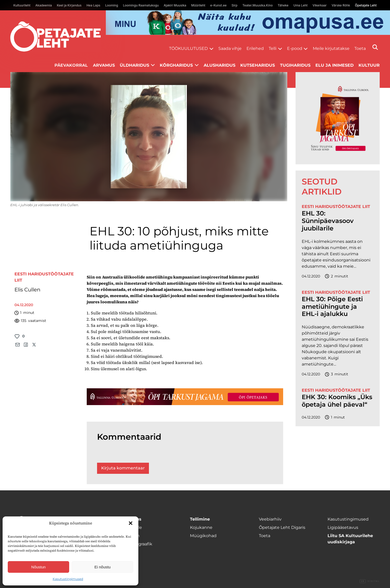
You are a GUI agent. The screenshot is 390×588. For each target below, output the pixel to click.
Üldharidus (134, 65)
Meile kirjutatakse (331, 48)
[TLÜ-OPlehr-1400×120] (185, 397)
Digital (370, 581)
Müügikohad (203, 536)
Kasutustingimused (68, 579)
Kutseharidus (258, 65)
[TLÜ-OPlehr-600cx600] (338, 118)
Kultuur (369, 65)
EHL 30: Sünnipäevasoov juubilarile (328, 221)
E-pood (295, 48)
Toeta (360, 48)
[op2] (248, 23)
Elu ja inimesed (335, 65)
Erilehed (255, 48)
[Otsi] (375, 47)
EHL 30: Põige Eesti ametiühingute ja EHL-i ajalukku (332, 307)
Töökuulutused (188, 48)
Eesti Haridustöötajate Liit (336, 207)
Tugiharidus (295, 65)
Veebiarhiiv (270, 519)
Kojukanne (201, 527)
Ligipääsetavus (343, 527)
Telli (273, 48)
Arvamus (104, 65)
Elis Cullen (27, 290)
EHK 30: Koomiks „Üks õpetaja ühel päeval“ (337, 401)
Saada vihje (230, 48)
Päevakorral (71, 65)
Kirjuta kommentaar (123, 468)
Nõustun (38, 567)
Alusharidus (220, 65)
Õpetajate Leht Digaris (282, 527)
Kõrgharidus (176, 65)
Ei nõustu (103, 567)
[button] (131, 523)
